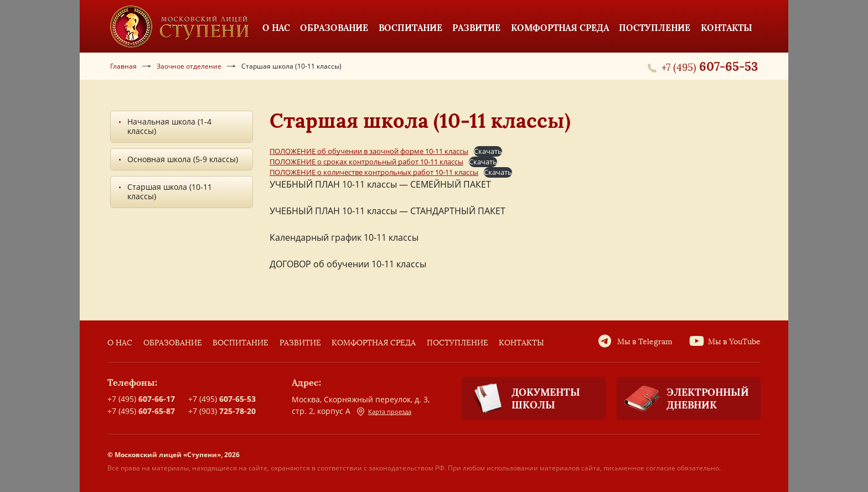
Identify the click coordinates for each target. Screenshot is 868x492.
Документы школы (521, 399)
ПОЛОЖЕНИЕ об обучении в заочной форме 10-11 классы (369, 151)
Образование (173, 343)
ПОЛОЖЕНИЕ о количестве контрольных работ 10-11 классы (374, 172)
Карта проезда (384, 412)
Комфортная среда (374, 343)
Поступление (458, 343)
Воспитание (241, 343)
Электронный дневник (683, 398)
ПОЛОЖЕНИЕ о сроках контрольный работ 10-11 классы (366, 162)
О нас (120, 343)
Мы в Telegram (645, 342)
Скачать (488, 151)
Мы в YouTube (734, 342)
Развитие (300, 343)
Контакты (521, 343)
